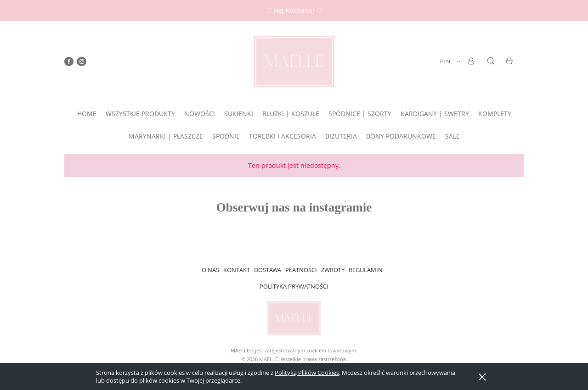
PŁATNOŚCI (301, 270)
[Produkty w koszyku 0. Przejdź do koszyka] (511, 66)
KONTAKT (237, 270)
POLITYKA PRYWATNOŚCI (294, 286)
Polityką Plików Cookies (307, 373)
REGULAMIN (366, 270)
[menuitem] (87, 114)
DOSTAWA (268, 270)
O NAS (210, 270)
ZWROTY (333, 270)
